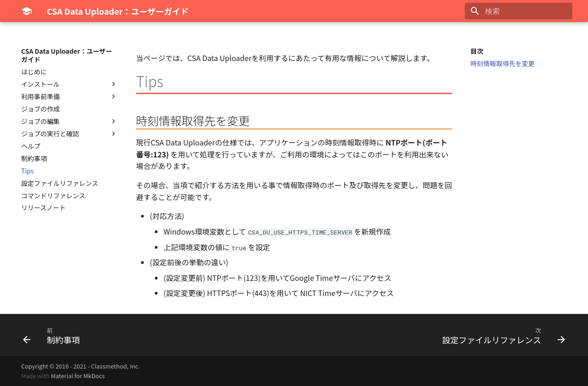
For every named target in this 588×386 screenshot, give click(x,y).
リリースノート (43, 207)
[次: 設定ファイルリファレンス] (501, 335)
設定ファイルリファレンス (60, 183)
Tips (27, 171)
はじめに (34, 72)
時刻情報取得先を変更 (503, 63)
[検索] (519, 11)
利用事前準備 (69, 96)
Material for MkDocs (78, 376)
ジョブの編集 (69, 121)
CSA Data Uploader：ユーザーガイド (67, 55)
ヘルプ (31, 146)
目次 (477, 51)
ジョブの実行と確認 (69, 134)
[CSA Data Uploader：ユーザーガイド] (27, 11)
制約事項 (34, 158)
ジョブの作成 (40, 109)
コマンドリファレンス (53, 196)
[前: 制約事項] (54, 335)
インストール (69, 84)
